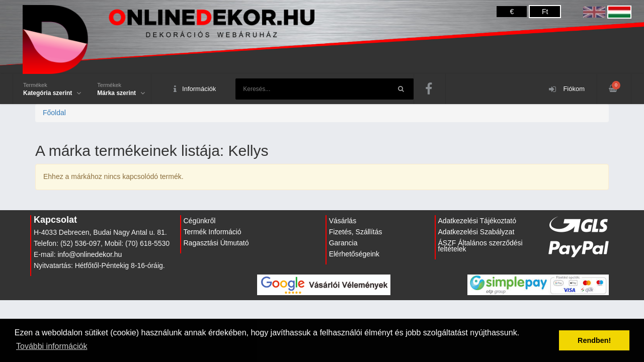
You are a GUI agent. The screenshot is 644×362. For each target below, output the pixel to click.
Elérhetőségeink (354, 254)
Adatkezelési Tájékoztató (477, 221)
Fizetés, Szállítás (356, 232)
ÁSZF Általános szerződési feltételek (480, 246)
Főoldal (54, 113)
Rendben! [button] (594, 340)
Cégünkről (200, 221)
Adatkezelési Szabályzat (476, 232)
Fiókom (567, 89)
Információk (195, 89)
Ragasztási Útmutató (216, 243)
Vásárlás (343, 221)
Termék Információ (213, 232)
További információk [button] (52, 346)
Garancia (343, 243)
